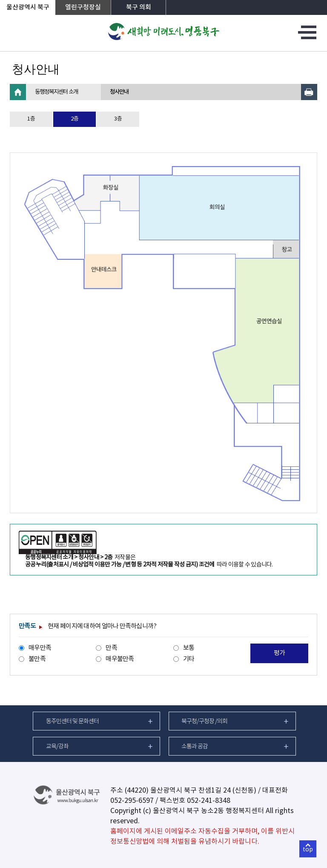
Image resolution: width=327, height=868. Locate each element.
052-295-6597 (132, 801)
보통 (189, 648)
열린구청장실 (83, 7)
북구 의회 (139, 7)
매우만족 (40, 648)
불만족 (37, 659)
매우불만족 (120, 659)
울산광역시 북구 (28, 7)
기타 (189, 659)
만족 (111, 648)
